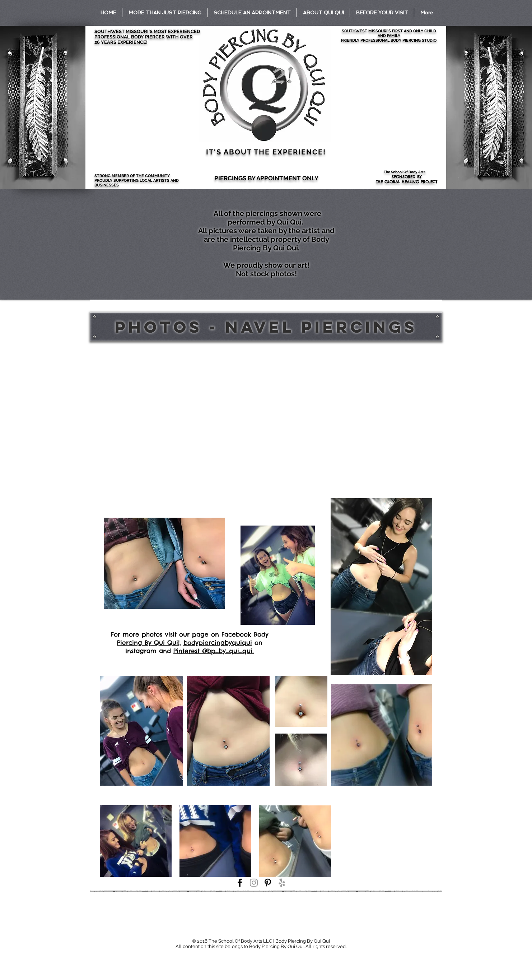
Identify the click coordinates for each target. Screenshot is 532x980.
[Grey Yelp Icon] (282, 883)
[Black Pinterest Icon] (268, 883)
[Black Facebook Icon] (240, 883)
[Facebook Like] (145, 930)
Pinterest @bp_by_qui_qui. (214, 651)
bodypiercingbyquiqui (218, 643)
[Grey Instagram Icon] (254, 883)
